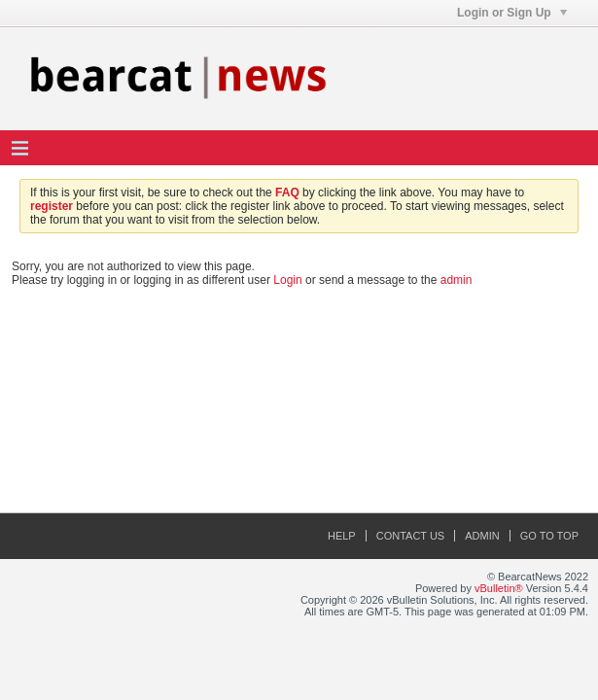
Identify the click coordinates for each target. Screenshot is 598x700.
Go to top (549, 536)
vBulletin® (499, 588)
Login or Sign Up (512, 13)
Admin (482, 536)
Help (342, 536)
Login (287, 280)
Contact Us (411, 536)
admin (457, 280)
